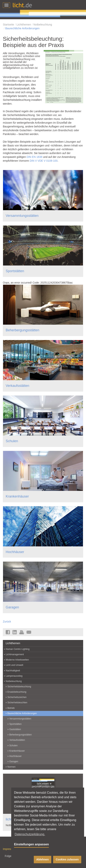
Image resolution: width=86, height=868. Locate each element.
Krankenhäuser (17, 496)
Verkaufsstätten (17, 386)
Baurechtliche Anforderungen (22, 28)
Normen (11, 767)
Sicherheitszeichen (17, 697)
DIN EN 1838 (34, 157)
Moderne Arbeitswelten (17, 660)
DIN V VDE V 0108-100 (44, 161)
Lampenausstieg (14, 676)
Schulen (12, 441)
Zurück (7, 622)
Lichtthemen (24, 25)
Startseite (8, 25)
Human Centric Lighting (18, 649)
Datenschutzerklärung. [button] (30, 834)
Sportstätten (15, 271)
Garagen (12, 607)
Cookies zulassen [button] (67, 859)
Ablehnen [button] (43, 859)
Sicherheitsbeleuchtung (19, 687)
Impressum (9, 849)
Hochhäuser (15, 552)
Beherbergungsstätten (22, 330)
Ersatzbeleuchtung (17, 692)
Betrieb (11, 708)
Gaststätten (15, 729)
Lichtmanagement (15, 654)
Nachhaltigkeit (13, 671)
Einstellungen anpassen (31, 844)
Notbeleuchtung (43, 25)
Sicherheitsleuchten (17, 703)
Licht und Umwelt (14, 665)
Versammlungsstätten (22, 216)
